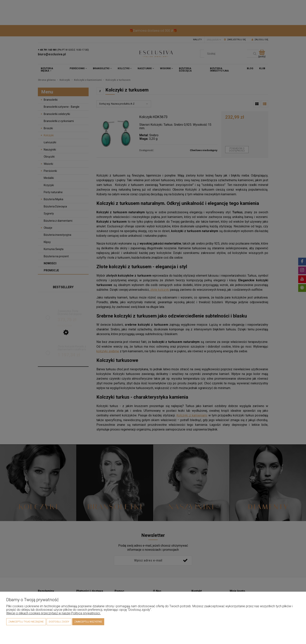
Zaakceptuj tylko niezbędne (26, 622)
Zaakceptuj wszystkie (88, 622)
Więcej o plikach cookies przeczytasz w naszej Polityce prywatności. (53, 613)
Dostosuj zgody (59, 622)
